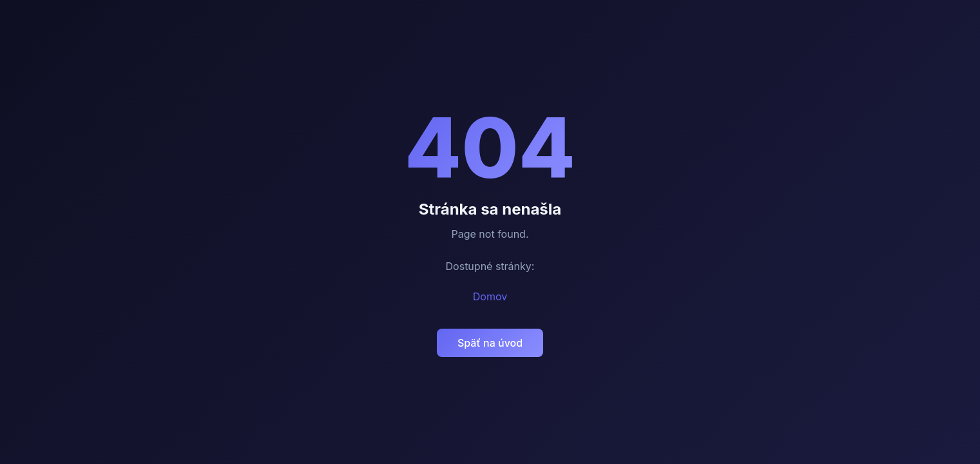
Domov (490, 296)
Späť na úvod (490, 343)
